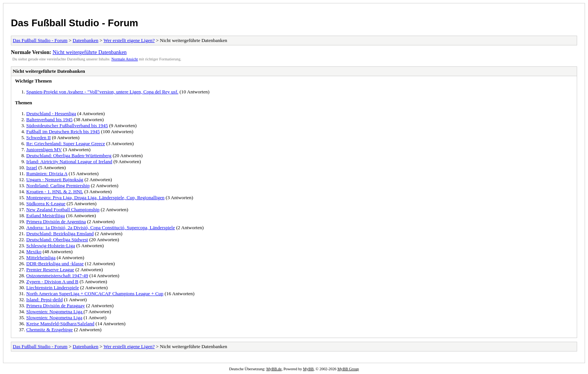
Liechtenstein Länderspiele (52, 288)
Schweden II (38, 137)
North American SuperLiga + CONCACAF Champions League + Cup (95, 294)
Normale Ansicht (125, 59)
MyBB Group (348, 369)
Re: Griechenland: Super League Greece (66, 143)
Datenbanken (86, 40)
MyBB (308, 369)
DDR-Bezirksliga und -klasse (55, 264)
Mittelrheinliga (41, 258)
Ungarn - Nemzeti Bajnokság (55, 179)
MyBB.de (274, 369)
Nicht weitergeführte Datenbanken (89, 52)
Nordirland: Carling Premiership (58, 185)
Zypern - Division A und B (52, 282)
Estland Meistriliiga (46, 216)
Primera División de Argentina (56, 222)
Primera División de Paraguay (55, 306)
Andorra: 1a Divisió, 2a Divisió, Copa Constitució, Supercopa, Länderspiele (100, 228)
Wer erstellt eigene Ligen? (129, 40)
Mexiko (34, 252)
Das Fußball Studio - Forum (74, 23)
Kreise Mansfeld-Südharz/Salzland (60, 324)
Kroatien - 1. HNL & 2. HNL (55, 192)
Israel (32, 167)
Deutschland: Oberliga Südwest (57, 240)
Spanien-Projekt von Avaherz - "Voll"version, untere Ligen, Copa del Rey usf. (102, 92)
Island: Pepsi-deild (44, 300)
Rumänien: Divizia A (47, 173)
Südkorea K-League (46, 204)
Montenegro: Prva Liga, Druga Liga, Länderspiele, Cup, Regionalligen (95, 198)
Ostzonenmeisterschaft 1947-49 (57, 276)
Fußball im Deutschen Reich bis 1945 (63, 131)
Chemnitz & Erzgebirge (49, 330)
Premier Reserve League (50, 270)
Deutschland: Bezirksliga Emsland (60, 234)
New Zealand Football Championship (63, 210)
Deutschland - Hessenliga (51, 113)
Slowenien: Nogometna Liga (55, 312)
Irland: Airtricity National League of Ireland (69, 161)
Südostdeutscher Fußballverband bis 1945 (67, 125)
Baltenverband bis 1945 (49, 119)
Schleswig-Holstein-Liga (51, 246)
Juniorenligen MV (44, 149)
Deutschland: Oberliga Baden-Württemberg (69, 155)
